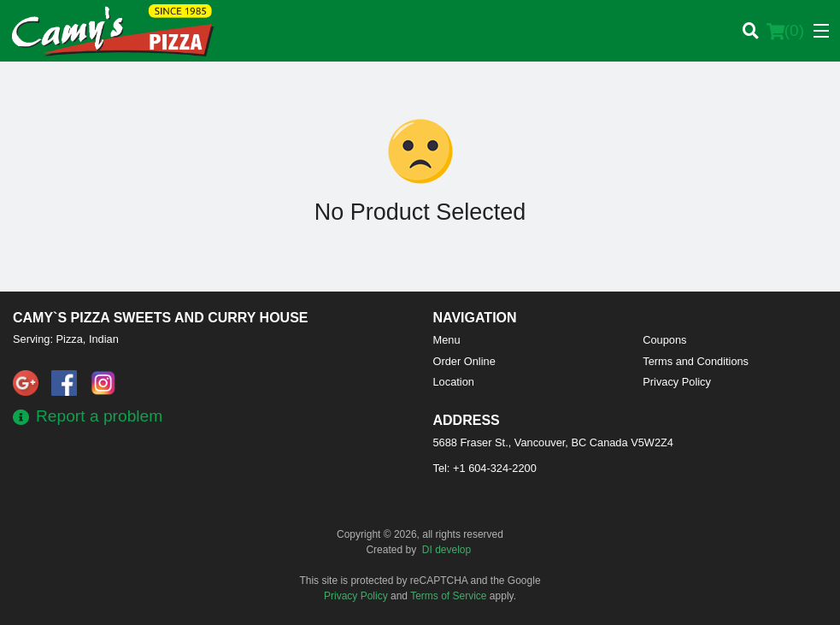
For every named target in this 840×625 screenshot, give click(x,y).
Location (454, 382)
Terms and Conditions (696, 361)
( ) (785, 31)
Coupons (664, 340)
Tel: (485, 468)
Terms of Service (448, 596)
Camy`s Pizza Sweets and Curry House (161, 318)
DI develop (446, 550)
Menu (447, 340)
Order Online (464, 361)
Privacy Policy (677, 382)
